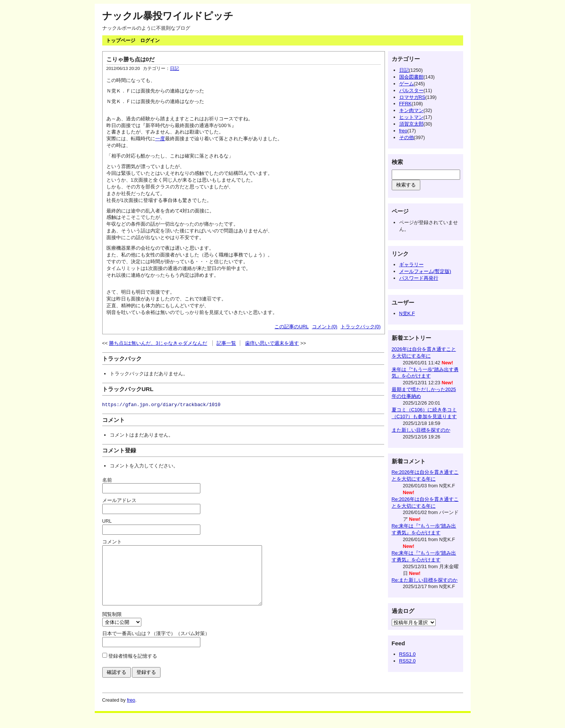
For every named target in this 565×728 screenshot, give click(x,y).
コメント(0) (325, 327)
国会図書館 (411, 77)
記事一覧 (226, 343)
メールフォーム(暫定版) (425, 271)
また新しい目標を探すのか (421, 430)
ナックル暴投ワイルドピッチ (168, 16)
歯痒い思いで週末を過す (272, 343)
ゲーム (407, 84)
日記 (174, 68)
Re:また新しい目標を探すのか (425, 580)
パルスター (411, 90)
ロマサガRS (412, 97)
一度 (160, 139)
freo (403, 131)
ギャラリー (411, 265)
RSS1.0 (407, 654)
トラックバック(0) (361, 327)
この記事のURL (292, 327)
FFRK (405, 104)
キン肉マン (411, 110)
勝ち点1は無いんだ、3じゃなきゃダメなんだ (158, 343)
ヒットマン (411, 117)
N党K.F (407, 313)
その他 (407, 137)
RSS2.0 (407, 661)
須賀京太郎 (411, 124)
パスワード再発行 (419, 278)
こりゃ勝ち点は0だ (131, 59)
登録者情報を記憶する (133, 667)
